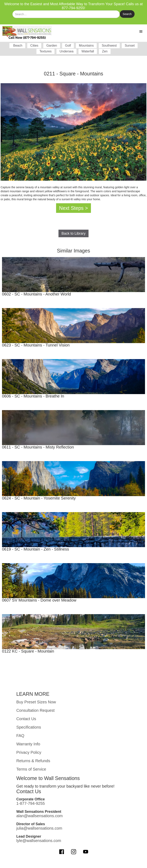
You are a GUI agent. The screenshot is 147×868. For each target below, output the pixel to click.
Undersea (66, 51)
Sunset (130, 46)
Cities (34, 46)
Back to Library (73, 233)
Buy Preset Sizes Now (36, 702)
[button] (141, 32)
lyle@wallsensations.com (39, 841)
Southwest (109, 46)
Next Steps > (73, 208)
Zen (105, 51)
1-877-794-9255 (30, 803)
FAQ (20, 736)
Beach (17, 46)
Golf (68, 46)
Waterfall (88, 51)
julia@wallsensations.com (39, 828)
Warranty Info (28, 744)
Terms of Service (31, 769)
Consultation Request (35, 710)
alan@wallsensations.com (39, 816)
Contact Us (26, 719)
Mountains (86, 46)
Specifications (29, 727)
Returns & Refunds (33, 761)
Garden (52, 46)
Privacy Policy (29, 752)
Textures (45, 51)
